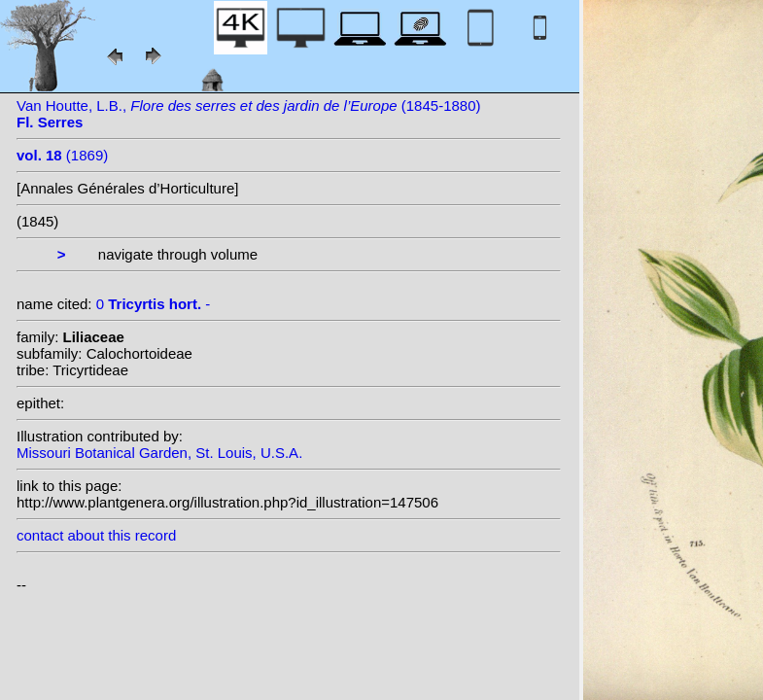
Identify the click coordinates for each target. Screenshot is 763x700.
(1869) (62, 155)
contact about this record (96, 535)
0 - (154, 304)
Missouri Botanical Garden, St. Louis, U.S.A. (159, 453)
